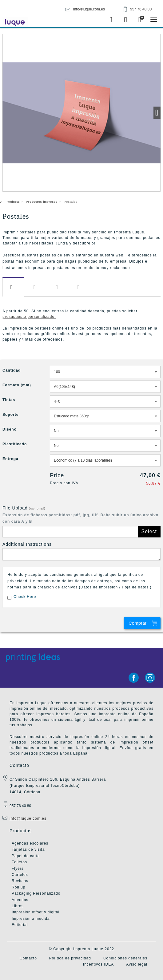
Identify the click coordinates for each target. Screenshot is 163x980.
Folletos (19, 862)
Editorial (20, 925)
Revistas (20, 881)
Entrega (80, 287)
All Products (10, 202)
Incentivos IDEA (98, 964)
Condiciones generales (125, 958)
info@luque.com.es (28, 818)
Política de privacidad (70, 958)
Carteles (20, 875)
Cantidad (12, 370)
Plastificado (15, 444)
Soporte (10, 415)
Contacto (28, 958)
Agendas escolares (30, 843)
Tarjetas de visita (28, 849)
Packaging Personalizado (36, 893)
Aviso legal (137, 964)
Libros (18, 906)
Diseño (58, 287)
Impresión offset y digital (36, 912)
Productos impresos (42, 202)
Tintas (9, 400)
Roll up (18, 887)
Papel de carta (26, 856)
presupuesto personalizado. (29, 317)
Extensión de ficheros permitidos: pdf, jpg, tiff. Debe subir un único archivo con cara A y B (80, 518)
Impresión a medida (31, 919)
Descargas (36, 287)
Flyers (18, 869)
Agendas (20, 900)
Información (13, 287)
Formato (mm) (17, 385)
